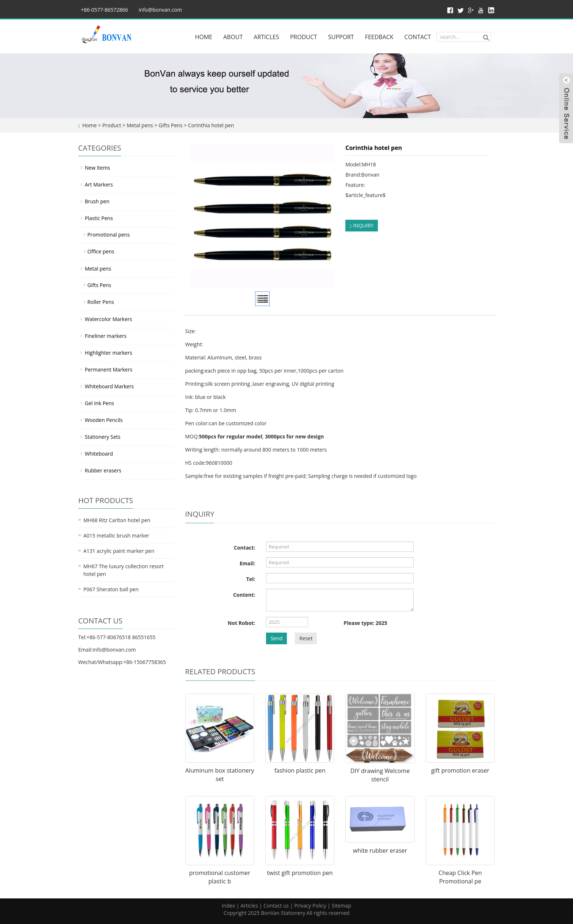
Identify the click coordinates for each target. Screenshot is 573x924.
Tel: (251, 579)
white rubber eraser (380, 851)
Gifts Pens (170, 125)
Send (276, 638)
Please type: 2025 (365, 623)
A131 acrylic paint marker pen (119, 551)
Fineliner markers (106, 336)
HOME (204, 37)
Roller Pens (101, 302)
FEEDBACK (379, 37)
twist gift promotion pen (300, 873)
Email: (248, 563)
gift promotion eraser (460, 770)
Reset (306, 638)
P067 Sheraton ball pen (111, 589)
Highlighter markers (109, 353)
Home (90, 125)
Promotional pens (109, 235)
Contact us (276, 906)
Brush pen (97, 201)
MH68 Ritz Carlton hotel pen (117, 520)
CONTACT (418, 37)
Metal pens (140, 125)
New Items (97, 168)
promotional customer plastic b (219, 877)
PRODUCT (304, 37)
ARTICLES (266, 37)
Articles (249, 906)
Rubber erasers (103, 470)
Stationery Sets (103, 437)
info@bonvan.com (160, 10)
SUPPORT (341, 37)
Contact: (245, 548)
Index (228, 906)
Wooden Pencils (104, 420)
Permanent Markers (109, 369)
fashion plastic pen (300, 770)
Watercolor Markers (108, 319)
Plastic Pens (99, 218)
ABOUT (233, 37)
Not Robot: (241, 623)
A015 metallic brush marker (116, 535)
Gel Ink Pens (99, 403)
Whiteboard (99, 454)
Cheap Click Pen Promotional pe (460, 877)
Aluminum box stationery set (220, 775)
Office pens (101, 251)
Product (112, 125)
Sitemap (341, 906)
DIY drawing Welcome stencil (380, 775)
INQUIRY (362, 225)
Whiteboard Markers (109, 386)
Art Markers (99, 184)
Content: (244, 595)
